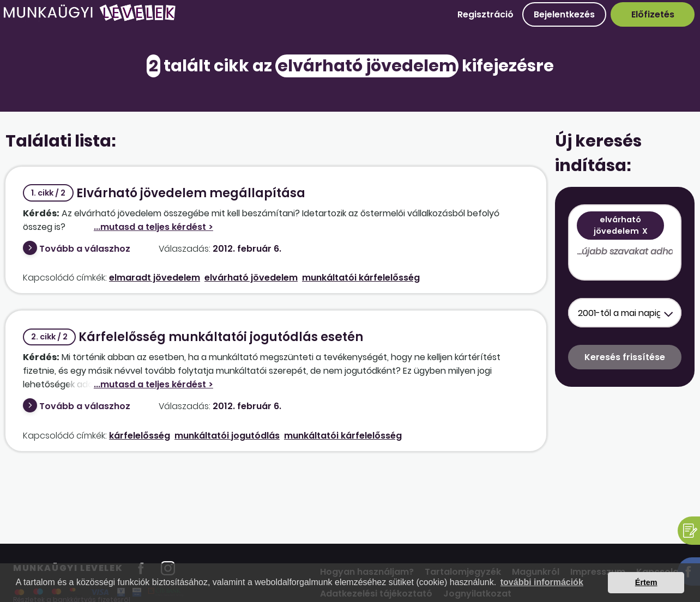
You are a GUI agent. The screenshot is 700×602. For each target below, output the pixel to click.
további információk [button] (542, 582)
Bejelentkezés (564, 14)
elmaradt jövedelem (155, 278)
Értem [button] (646, 582)
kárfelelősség (140, 436)
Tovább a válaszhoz (85, 249)
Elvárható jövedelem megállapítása (164, 193)
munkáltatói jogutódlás (227, 436)
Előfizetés (653, 14)
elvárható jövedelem (251, 278)
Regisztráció (485, 14)
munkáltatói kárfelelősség (361, 278)
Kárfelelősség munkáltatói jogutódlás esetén (193, 337)
